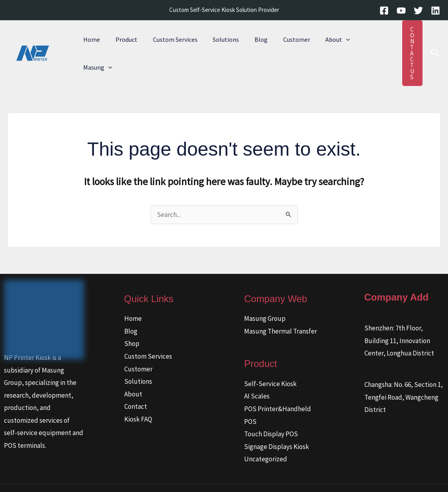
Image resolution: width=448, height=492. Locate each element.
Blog (249, 41)
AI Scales (257, 372)
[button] (329, 41)
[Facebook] (384, 11)
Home (90, 41)
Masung (360, 41)
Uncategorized (266, 435)
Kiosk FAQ (138, 395)
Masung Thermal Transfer (281, 307)
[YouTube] (401, 11)
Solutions (217, 41)
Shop (132, 320)
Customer (282, 41)
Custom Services (168, 41)
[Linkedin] (435, 11)
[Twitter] (418, 11)
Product (122, 41)
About (321, 41)
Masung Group (265, 295)
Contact (136, 383)
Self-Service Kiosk (270, 360)
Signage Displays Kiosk (277, 423)
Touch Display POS (271, 410)
